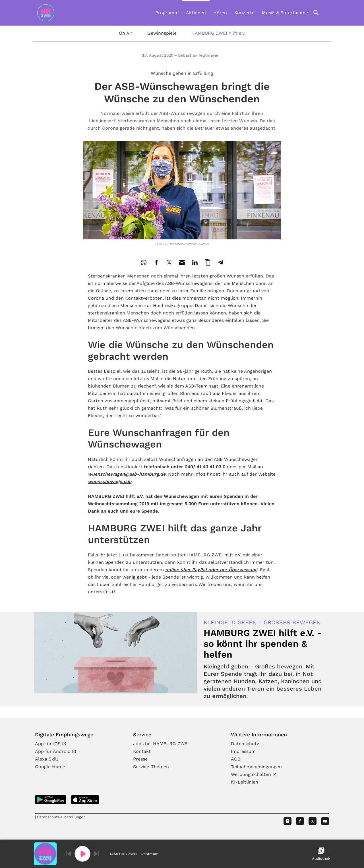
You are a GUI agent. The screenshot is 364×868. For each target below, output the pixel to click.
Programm (167, 13)
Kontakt (142, 751)
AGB (236, 759)
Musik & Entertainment (287, 13)
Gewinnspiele (162, 33)
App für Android (53, 751)
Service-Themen (151, 767)
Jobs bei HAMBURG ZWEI (161, 744)
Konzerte (244, 13)
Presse (140, 759)
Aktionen (196, 13)
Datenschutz (245, 744)
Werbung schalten (252, 774)
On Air (126, 33)
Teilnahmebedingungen (256, 767)
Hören (220, 13)
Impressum (243, 751)
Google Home (50, 767)
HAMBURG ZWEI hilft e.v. (218, 33)
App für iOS (48, 744)
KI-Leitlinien (245, 782)
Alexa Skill (46, 759)
